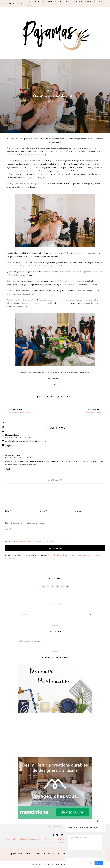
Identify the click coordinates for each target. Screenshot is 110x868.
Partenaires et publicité (57, 839)
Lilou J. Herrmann (13, 455)
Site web (78, 511)
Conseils (50, 91)
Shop (31, 5)
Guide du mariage (50, 843)
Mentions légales (11, 839)
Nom (8, 511)
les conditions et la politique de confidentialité (34, 541)
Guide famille (65, 843)
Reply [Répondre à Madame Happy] (8, 445)
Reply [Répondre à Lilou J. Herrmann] (8, 469)
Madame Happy (12, 435)
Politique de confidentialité (33, 839)
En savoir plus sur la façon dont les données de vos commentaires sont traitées (53, 557)
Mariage (60, 91)
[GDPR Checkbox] (6, 540)
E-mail (43, 511)
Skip (91, 863)
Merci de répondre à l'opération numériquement (25, 523)
